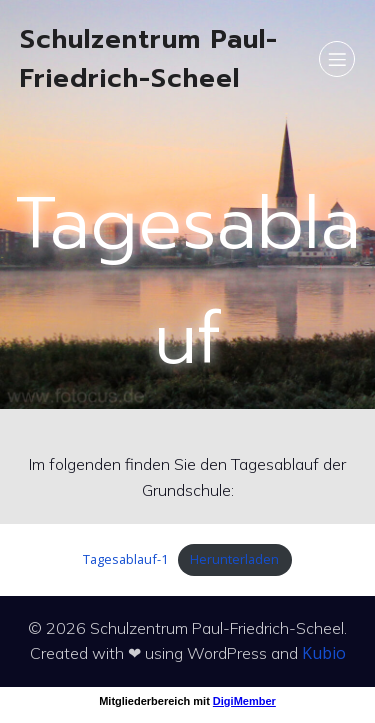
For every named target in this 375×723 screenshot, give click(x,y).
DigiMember (244, 701)
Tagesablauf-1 (125, 559)
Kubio (324, 653)
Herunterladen (234, 559)
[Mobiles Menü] (337, 59)
